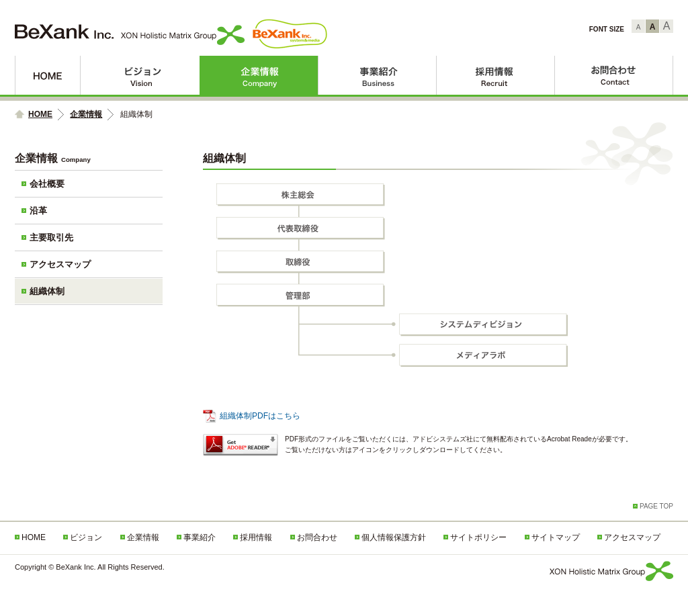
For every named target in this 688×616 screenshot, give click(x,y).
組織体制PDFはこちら (260, 416)
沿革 (38, 211)
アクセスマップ (60, 264)
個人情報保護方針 (394, 537)
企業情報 (259, 75)
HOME (47, 75)
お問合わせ (614, 75)
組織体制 (47, 291)
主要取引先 (51, 237)
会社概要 (47, 184)
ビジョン (140, 75)
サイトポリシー (478, 537)
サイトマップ (556, 537)
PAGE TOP (656, 506)
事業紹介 (377, 75)
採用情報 (496, 75)
